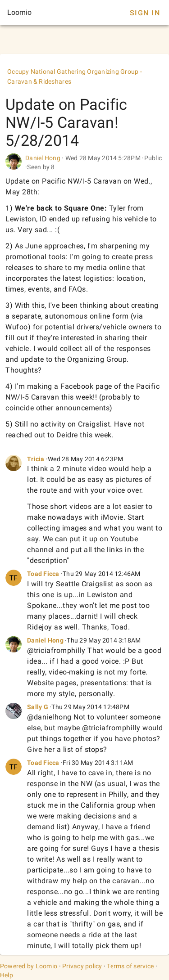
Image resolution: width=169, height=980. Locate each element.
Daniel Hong (43, 158)
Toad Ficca (43, 574)
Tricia (37, 459)
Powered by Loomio (29, 966)
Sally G (38, 707)
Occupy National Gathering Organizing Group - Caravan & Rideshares (75, 76)
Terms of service (130, 966)
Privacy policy (82, 966)
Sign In (145, 13)
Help (7, 975)
